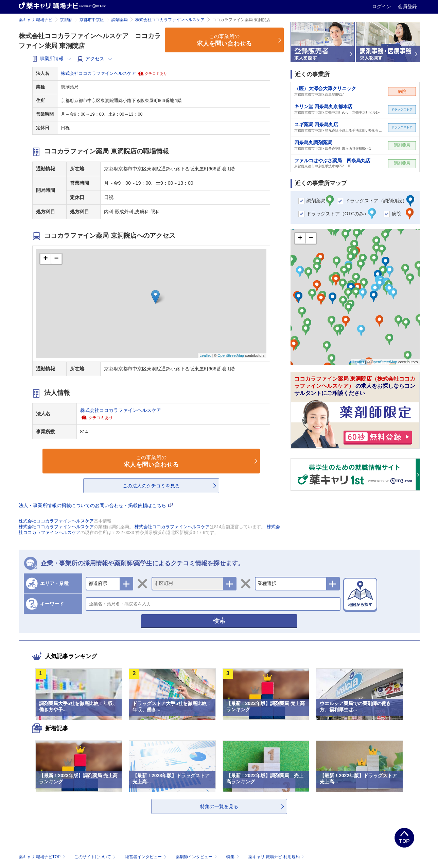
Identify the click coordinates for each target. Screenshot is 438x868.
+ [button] (45, 259)
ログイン (382, 6)
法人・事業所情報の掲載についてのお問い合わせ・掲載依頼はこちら (96, 505)
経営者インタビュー (146, 857)
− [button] (56, 259)
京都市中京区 (92, 20)
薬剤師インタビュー (197, 857)
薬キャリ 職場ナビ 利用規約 (276, 857)
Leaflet (205, 355)
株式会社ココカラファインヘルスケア (170, 20)
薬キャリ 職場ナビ (36, 20)
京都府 (66, 20)
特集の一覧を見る (219, 806)
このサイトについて (96, 857)
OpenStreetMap (231, 355)
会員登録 (407, 6)
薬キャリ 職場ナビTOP (43, 857)
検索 (219, 621)
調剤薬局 (120, 20)
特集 (233, 857)
